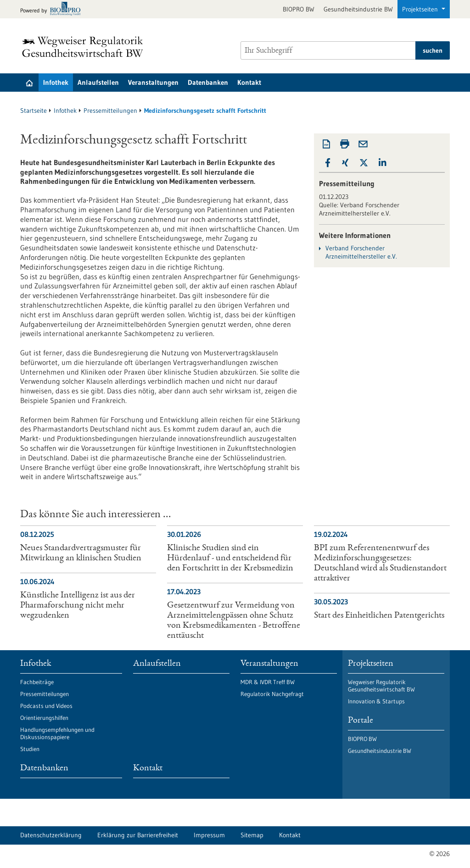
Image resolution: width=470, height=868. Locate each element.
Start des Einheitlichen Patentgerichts (379, 616)
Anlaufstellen (98, 82)
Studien (30, 749)
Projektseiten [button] (421, 9)
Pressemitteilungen (110, 111)
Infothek (56, 82)
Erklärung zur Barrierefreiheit (138, 835)
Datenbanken (208, 82)
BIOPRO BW (299, 9)
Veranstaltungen (153, 82)
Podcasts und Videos (46, 706)
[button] (328, 163)
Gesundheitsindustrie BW (358, 9)
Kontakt (249, 82)
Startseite (34, 111)
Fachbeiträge (37, 682)
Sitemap (252, 835)
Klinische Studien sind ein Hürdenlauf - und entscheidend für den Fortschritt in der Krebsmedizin (230, 558)
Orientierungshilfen (44, 718)
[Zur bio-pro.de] (53, 9)
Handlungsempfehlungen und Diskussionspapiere (57, 733)
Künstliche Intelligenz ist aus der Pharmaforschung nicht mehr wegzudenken (78, 606)
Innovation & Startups (376, 701)
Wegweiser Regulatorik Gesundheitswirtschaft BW (381, 686)
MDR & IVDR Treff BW (268, 682)
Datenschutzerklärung (51, 835)
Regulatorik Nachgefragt (272, 694)
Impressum (209, 835)
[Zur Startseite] (85, 47)
